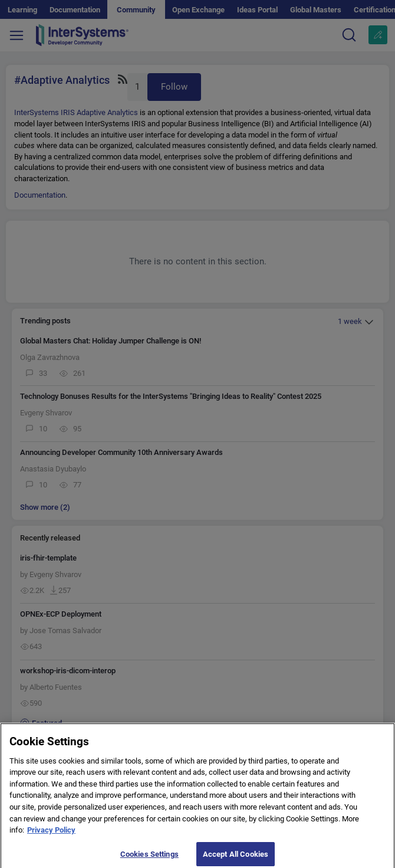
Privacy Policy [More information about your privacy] (51, 834)
